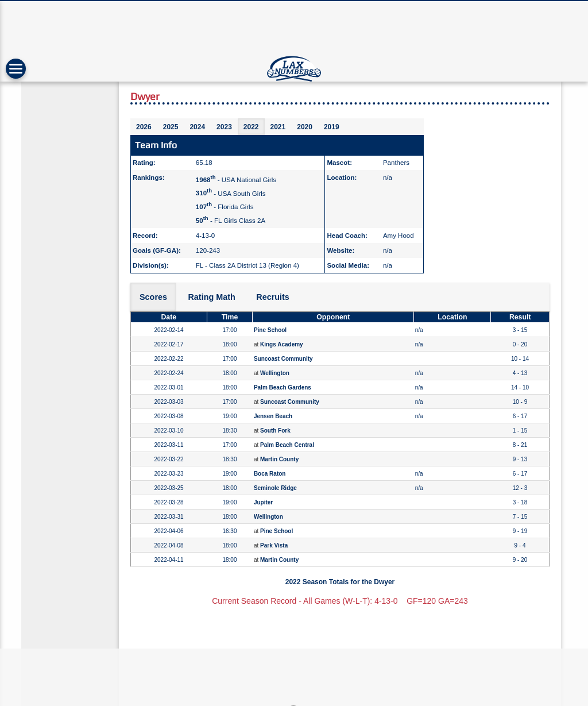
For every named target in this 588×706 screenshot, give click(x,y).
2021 (278, 127)
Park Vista (274, 545)
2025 (171, 127)
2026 (144, 127)
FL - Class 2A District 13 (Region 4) (247, 265)
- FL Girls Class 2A (231, 221)
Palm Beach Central (287, 445)
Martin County (279, 459)
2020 (305, 127)
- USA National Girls (236, 180)
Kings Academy (282, 344)
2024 (197, 127)
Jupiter (263, 502)
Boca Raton (270, 474)
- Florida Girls (225, 207)
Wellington (275, 373)
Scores (153, 297)
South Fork (275, 431)
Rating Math (211, 297)
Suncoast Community (283, 359)
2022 (251, 127)
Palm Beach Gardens (283, 387)
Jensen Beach (273, 416)
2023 (224, 127)
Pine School (270, 330)
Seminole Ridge (275, 488)
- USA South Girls (231, 193)
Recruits (273, 297)
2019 (332, 127)
